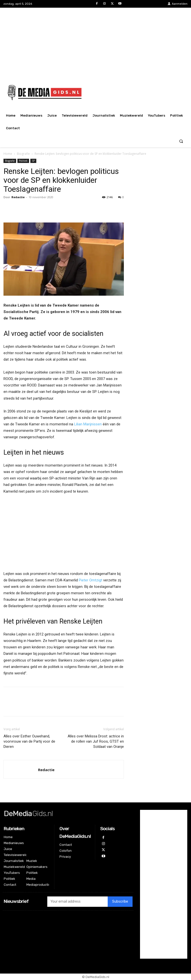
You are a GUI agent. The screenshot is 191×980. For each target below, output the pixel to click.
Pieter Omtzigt (91, 580)
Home (8, 154)
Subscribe (120, 901)
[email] (77, 902)
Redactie (18, 197)
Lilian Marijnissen (88, 424)
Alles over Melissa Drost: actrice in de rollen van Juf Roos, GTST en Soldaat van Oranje (96, 741)
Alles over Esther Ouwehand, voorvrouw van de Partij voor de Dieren (29, 741)
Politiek (23, 161)
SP (33, 161)
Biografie (23, 154)
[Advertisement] (95, 42)
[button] (181, 141)
